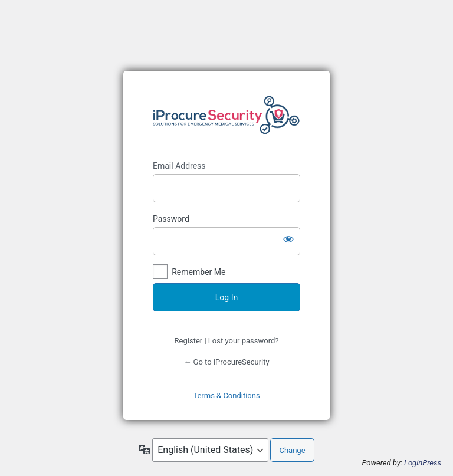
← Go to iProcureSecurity (226, 362)
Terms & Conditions (226, 395)
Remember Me (198, 272)
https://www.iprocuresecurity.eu (226, 116)
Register (189, 341)
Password (171, 219)
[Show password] (288, 239)
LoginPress (423, 463)
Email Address (179, 166)
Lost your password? (244, 341)
